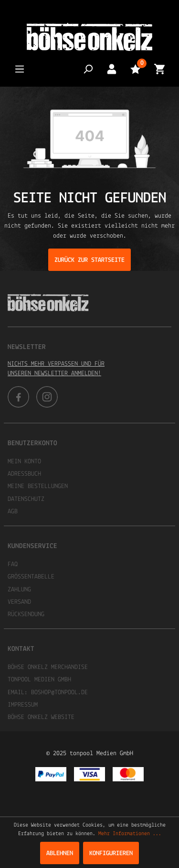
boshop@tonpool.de (59, 693)
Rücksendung (26, 614)
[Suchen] (88, 69)
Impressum (23, 705)
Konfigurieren (111, 853)
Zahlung (19, 590)
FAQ (13, 564)
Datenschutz (26, 499)
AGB (13, 512)
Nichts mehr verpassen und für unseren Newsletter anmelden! (56, 369)
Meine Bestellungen (38, 486)
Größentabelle (31, 577)
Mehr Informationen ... (130, 834)
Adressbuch (24, 474)
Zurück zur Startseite (89, 260)
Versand (19, 602)
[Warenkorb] (159, 69)
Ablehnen (60, 853)
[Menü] (20, 69)
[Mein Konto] (112, 69)
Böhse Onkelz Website (41, 717)
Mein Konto (24, 462)
